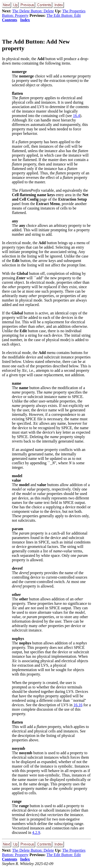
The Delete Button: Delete (33, 11)
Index (25, 20)
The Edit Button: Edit (63, 15)
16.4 (76, 116)
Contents (10, 20)
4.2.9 (36, 833)
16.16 (78, 705)
